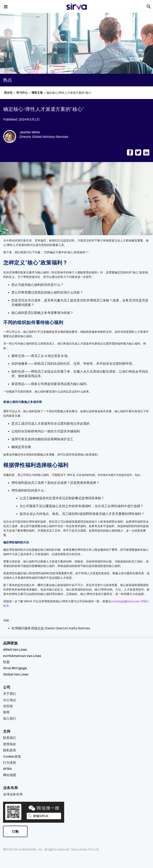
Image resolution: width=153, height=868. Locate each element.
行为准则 (10, 763)
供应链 (8, 706)
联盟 (6, 662)
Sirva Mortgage (15, 668)
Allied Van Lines (15, 650)
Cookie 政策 (12, 757)
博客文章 (37, 93)
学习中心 (22, 93)
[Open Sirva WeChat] (34, 812)
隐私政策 (10, 750)
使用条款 (10, 744)
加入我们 (10, 718)
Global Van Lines (16, 674)
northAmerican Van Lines (22, 656)
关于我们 (10, 694)
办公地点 (10, 700)
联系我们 (10, 738)
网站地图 (10, 775)
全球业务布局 (13, 794)
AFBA (7, 769)
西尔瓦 (8, 93)
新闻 (6, 712)
